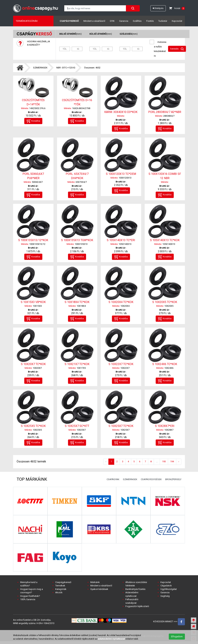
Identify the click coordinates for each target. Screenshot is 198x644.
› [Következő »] (179, 461)
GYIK (112, 21)
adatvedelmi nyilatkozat (111, 639)
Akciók (59, 592)
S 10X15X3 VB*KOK (33, 302)
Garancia (124, 21)
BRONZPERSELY (173, 479)
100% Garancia (28, 599)
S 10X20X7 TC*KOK (33, 364)
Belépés (158, 8)
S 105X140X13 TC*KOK (165, 240)
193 (164, 461)
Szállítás (137, 21)
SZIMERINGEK (40, 68)
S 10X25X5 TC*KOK (33, 426)
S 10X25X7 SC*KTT (77, 426)
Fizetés (150, 21)
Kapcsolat (177, 21)
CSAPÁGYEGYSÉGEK (151, 479)
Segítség (165, 596)
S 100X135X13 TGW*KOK (77, 240)
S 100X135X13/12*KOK (33, 240)
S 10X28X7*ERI (165, 426)
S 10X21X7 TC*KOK (77, 364)
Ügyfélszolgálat (169, 589)
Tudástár (163, 21)
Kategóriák (61, 589)
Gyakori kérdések (99, 589)
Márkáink (95, 582)
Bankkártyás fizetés (135, 589)
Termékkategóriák (27, 21)
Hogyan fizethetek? (30, 596)
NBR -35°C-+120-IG (66, 68)
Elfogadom (177, 636)
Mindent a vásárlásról (94, 21)
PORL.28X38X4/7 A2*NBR (165, 112)
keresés (177, 49)
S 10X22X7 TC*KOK (121, 364)
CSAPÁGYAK (113, 479)
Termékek (60, 586)
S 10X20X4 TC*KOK (121, 302)
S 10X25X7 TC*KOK (121, 426)
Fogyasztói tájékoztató (137, 606)
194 (172, 461)
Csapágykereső (69, 21)
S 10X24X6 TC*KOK (165, 364)
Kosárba (33, 121)
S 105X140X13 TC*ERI (121, 240)
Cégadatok (166, 586)
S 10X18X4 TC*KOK (77, 302)
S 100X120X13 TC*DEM (121, 174)
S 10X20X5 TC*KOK (165, 302)
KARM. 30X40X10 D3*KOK (121, 112)
